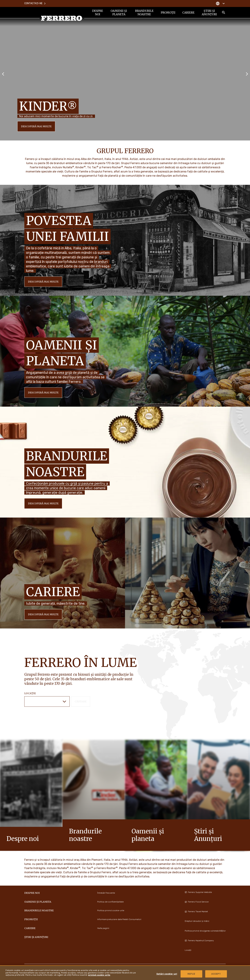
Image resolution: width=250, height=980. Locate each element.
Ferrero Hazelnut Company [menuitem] (199, 941)
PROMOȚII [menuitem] (168, 13)
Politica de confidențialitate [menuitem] (110, 902)
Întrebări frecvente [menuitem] (106, 893)
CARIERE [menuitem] (188, 13)
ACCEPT (216, 974)
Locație (30, 693)
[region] (125, 973)
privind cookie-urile (99, 975)
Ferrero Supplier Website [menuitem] (198, 892)
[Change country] (220, 3)
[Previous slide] (3, 74)
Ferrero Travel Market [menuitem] (196, 912)
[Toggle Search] (224, 13)
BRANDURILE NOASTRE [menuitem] (144, 13)
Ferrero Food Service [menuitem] (197, 902)
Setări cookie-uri (167, 974)
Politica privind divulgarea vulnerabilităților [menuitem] (205, 931)
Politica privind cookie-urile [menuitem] (111, 910)
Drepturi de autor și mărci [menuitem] (197, 921)
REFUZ (191, 974)
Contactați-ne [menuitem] (35, 3)
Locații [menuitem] (188, 950)
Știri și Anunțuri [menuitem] (209, 13)
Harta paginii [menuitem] (103, 928)
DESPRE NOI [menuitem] (98, 13)
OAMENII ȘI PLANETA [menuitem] (119, 13)
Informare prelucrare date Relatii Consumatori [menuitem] (119, 919)
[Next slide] (247, 74)
